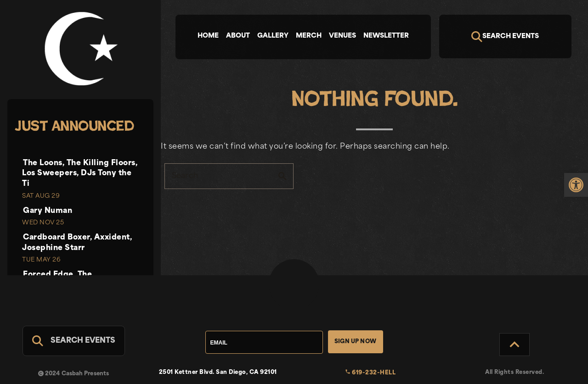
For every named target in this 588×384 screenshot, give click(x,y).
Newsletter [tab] (386, 36)
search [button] (283, 176)
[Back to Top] (514, 345)
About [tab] (238, 36)
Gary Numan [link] (48, 211)
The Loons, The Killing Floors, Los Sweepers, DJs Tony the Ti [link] (80, 174)
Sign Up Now (355, 342)
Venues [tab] (342, 36)
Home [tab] (208, 36)
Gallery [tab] (273, 36)
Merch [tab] (309, 36)
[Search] (505, 36)
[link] (576, 185)
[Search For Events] (74, 341)
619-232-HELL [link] (370, 373)
